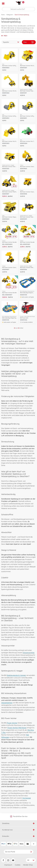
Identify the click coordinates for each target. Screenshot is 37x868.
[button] (33, 3)
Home (3, 15)
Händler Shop (28, 865)
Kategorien (10, 15)
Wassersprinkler (29, 653)
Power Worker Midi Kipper (17, 728)
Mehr (4, 36)
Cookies (18, 865)
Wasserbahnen (7, 703)
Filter (29, 42)
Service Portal (19, 852)
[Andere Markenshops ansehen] (23, 2)
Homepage (27, 798)
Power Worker (12, 723)
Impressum (8, 865)
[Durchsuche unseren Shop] (18, 9)
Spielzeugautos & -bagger (16, 675)
